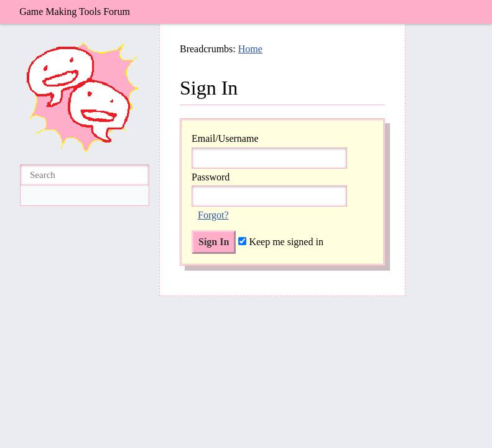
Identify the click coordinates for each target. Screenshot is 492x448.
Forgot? (213, 215)
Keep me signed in (281, 242)
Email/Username (225, 138)
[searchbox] (85, 175)
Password (211, 177)
